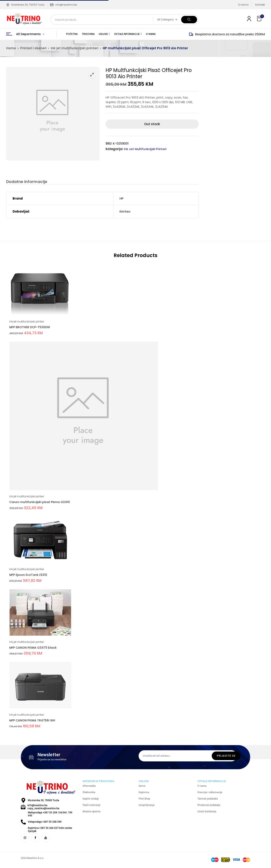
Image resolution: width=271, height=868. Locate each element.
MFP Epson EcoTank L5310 (28, 575)
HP (122, 199)
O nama (243, 5)
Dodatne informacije (26, 182)
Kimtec (125, 212)
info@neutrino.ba (66, 5)
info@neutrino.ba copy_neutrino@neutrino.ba (43, 807)
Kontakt (260, 5)
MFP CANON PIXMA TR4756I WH (32, 721)
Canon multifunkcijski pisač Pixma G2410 (40, 503)
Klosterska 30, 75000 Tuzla (25, 5)
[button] (260, 19)
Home (11, 48)
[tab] (26, 182)
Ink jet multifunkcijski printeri (75, 48)
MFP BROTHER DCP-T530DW (30, 328)
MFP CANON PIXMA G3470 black (33, 648)
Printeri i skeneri (33, 48)
